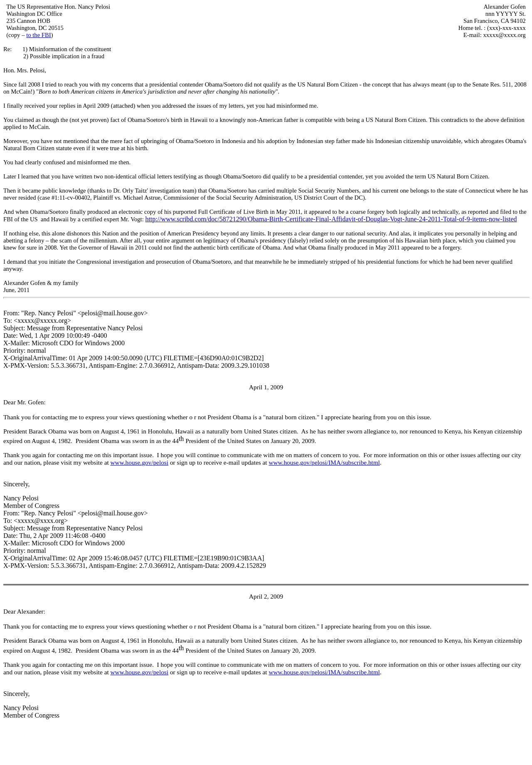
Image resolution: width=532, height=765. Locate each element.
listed (510, 219)
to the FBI (38, 35)
